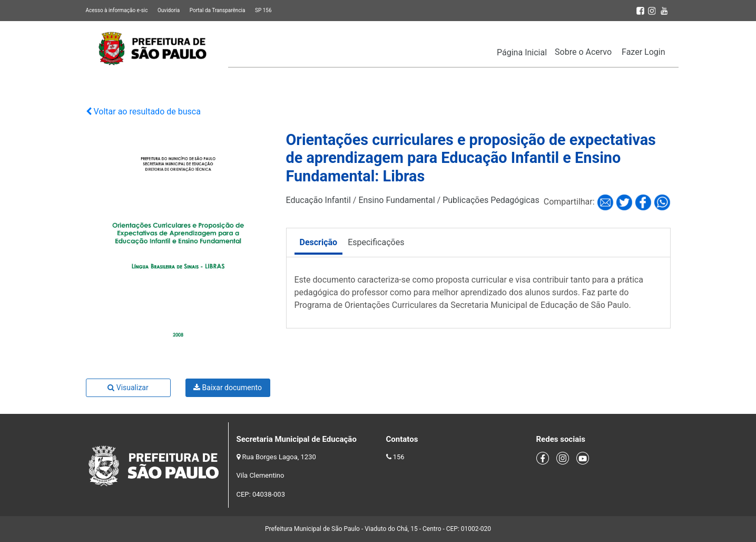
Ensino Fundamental (396, 200)
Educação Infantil (318, 200)
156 (399, 457)
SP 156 (263, 10)
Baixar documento (228, 388)
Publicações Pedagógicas (491, 200)
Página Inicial (522, 52)
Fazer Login (643, 52)
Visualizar (128, 388)
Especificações (376, 242)
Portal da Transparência (218, 10)
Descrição (319, 242)
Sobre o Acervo (583, 52)
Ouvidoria (169, 10)
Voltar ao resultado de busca (143, 112)
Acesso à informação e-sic (117, 10)
